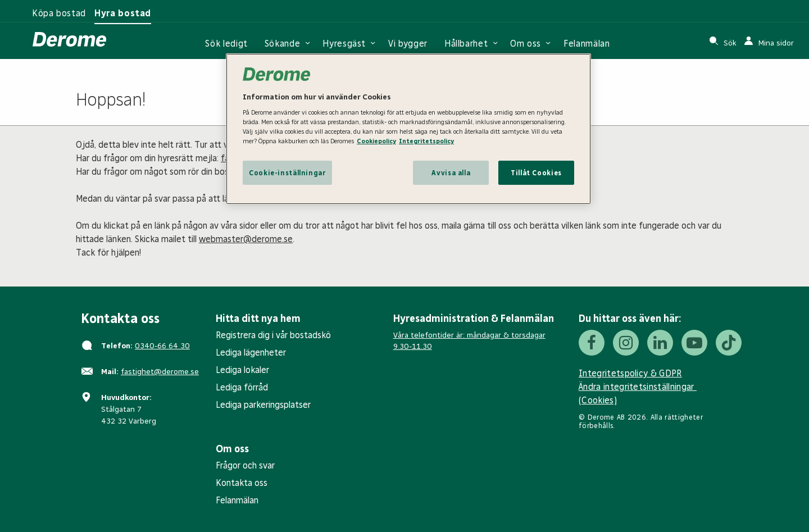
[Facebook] (592, 343)
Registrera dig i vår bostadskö (273, 335)
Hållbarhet (466, 44)
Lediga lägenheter (251, 353)
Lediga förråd (242, 387)
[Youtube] (694, 343)
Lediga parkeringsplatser (263, 405)
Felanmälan (587, 44)
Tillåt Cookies (536, 173)
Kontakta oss (242, 483)
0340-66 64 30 (162, 346)
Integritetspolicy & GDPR (630, 373)
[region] (408, 129)
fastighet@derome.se (160, 372)
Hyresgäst (344, 44)
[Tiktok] (729, 343)
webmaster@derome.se (246, 239)
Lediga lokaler (242, 370)
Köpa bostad (59, 13)
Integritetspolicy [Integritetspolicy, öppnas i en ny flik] (426, 141)
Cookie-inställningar (287, 173)
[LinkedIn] (660, 343)
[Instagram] (626, 343)
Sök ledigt (226, 44)
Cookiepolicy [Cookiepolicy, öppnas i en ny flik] (376, 141)
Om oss (526, 44)
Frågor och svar (245, 465)
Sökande (282, 44)
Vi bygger (408, 44)
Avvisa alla (451, 173)
